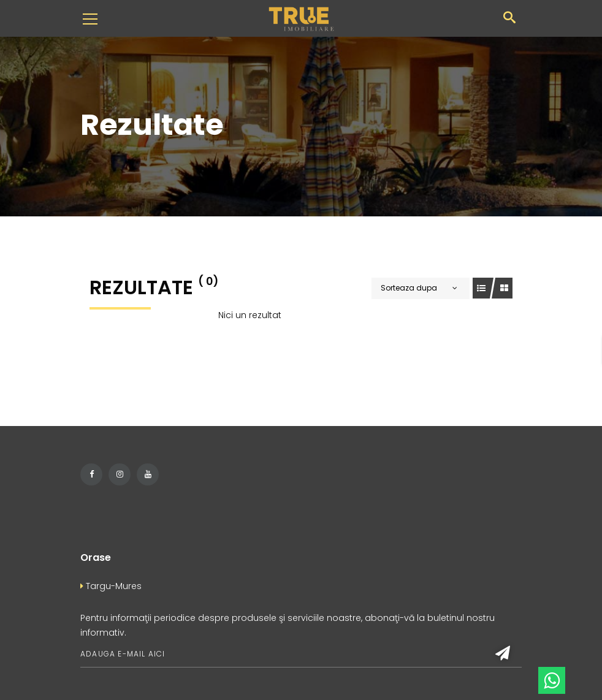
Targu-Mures (111, 586)
